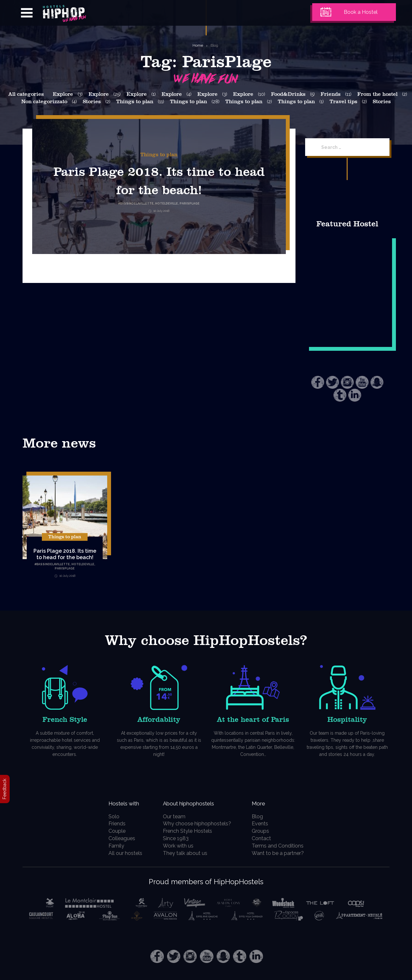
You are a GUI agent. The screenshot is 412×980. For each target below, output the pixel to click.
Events (263, 824)
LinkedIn (355, 395)
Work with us (181, 846)
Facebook (318, 382)
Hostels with (125, 803)
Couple (113, 831)
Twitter (332, 382)
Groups (264, 831)
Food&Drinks (288, 94)
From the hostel (377, 94)
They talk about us (188, 853)
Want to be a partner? (281, 853)
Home (198, 45)
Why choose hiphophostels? (200, 824)
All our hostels (122, 853)
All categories (26, 94)
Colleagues (118, 838)
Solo (110, 817)
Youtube (362, 382)
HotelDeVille (83, 564)
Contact (265, 838)
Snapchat (377, 382)
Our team (177, 817)
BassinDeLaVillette (53, 564)
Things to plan (135, 102)
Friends (331, 94)
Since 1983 (178, 838)
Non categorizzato (44, 102)
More (264, 803)
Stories (92, 102)
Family (112, 846)
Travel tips (343, 102)
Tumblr (340, 395)
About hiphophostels (200, 803)
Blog (214, 45)
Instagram (347, 382)
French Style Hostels (190, 831)
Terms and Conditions (281, 846)
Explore (63, 94)
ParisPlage (65, 568)
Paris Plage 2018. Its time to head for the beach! (159, 189)
